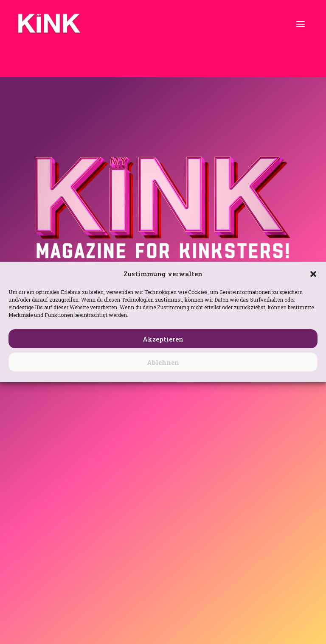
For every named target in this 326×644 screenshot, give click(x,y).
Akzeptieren (163, 339)
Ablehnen (163, 362)
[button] (313, 274)
